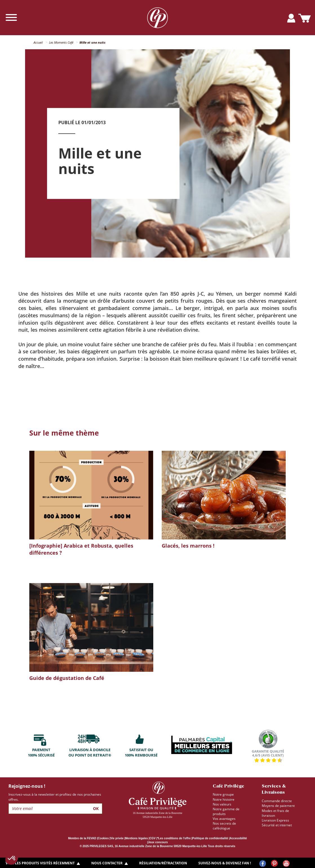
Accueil (38, 42)
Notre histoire (224, 799)
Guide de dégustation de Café (67, 678)
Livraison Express (275, 820)
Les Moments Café (61, 42)
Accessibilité (238, 838)
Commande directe (277, 801)
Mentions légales (137, 838)
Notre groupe (223, 794)
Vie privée (117, 838)
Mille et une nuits (92, 42)
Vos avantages (224, 819)
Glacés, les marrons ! (188, 546)
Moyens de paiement (278, 806)
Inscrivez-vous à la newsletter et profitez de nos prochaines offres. (55, 797)
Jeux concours (158, 842)
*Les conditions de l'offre (174, 838)
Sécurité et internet (277, 825)
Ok (96, 808)
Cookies (103, 838)
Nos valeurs (222, 804)
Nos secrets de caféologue (224, 826)
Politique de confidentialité (210, 838)
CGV (152, 838)
